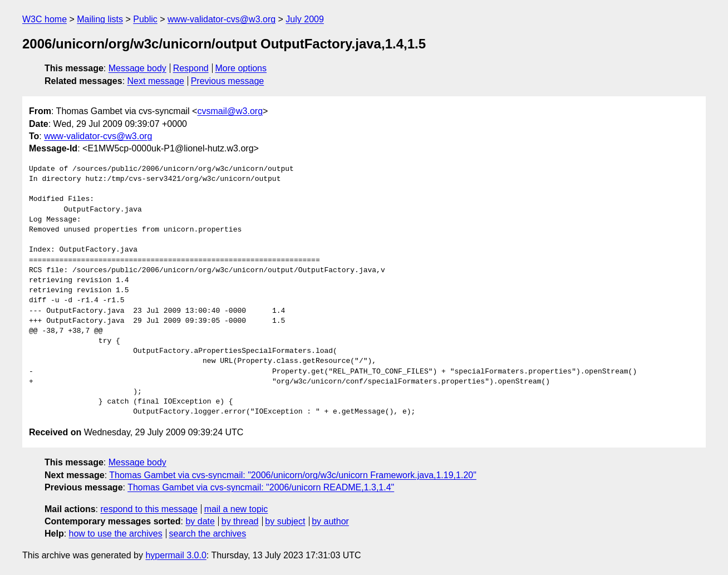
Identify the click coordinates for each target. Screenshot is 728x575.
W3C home (45, 19)
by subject (285, 521)
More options (241, 68)
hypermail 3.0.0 (176, 555)
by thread (240, 521)
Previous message (228, 81)
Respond (191, 68)
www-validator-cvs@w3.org (222, 19)
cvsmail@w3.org (230, 111)
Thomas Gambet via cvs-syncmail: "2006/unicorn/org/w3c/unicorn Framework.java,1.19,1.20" (293, 475)
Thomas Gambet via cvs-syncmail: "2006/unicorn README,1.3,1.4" (261, 487)
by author (330, 521)
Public (145, 19)
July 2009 (305, 19)
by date (200, 521)
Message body (137, 68)
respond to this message (149, 509)
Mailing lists (100, 19)
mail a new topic (236, 509)
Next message (156, 81)
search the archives (208, 534)
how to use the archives (116, 534)
